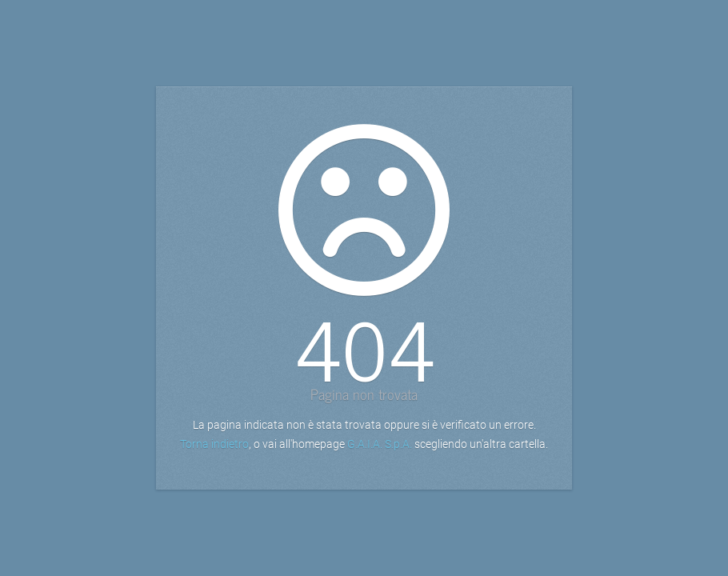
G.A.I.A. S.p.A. (380, 444)
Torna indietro (214, 444)
